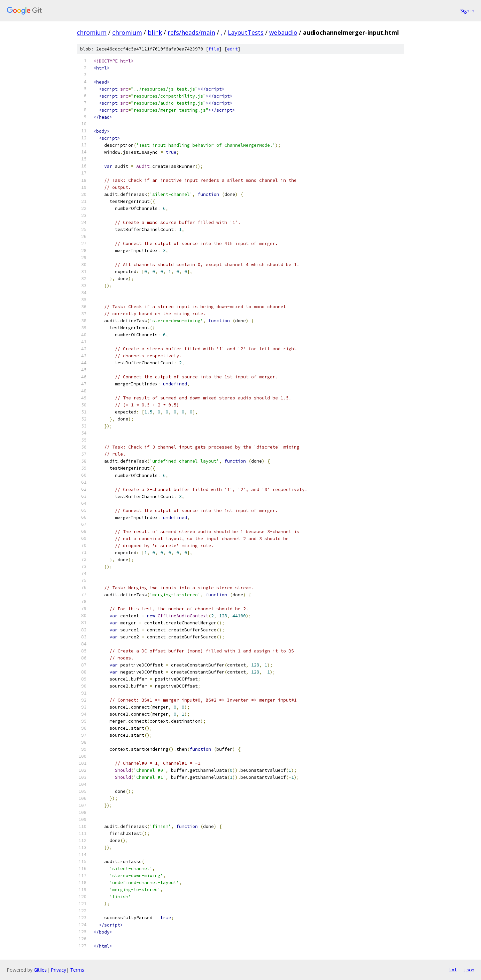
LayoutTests (246, 32)
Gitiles (40, 970)
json (469, 970)
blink (155, 32)
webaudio (283, 32)
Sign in (467, 11)
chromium (92, 32)
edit (232, 49)
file (214, 49)
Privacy (58, 970)
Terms (77, 970)
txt (453, 970)
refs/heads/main (191, 32)
